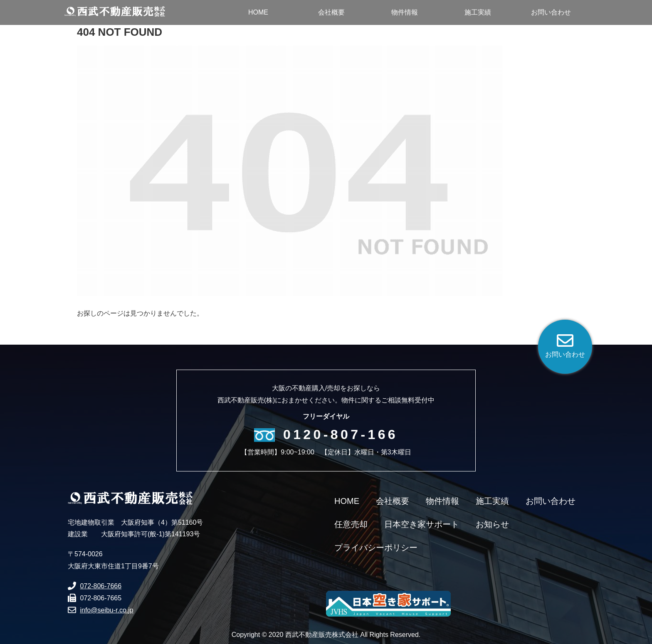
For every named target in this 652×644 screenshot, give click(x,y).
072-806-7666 (101, 586)
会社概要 (393, 501)
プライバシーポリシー (376, 548)
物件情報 (442, 501)
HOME (347, 501)
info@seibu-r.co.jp (106, 610)
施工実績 (492, 501)
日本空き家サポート (422, 524)
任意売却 (351, 524)
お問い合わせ (551, 501)
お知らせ (492, 524)
